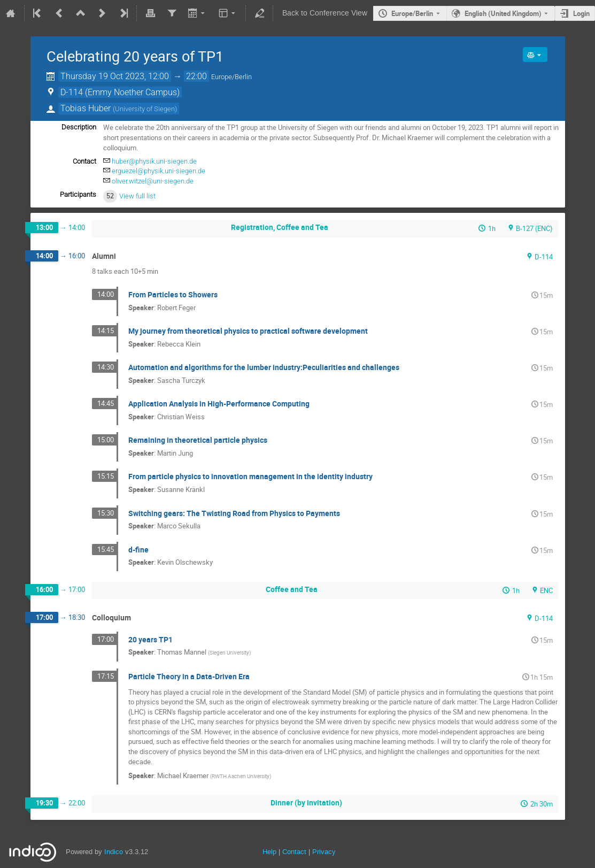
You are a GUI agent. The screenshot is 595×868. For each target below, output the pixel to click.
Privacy (324, 852)
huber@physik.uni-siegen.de (154, 161)
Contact (294, 852)
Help (269, 852)
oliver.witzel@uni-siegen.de (153, 181)
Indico (114, 852)
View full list (137, 196)
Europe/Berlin (412, 13)
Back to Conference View (325, 13)
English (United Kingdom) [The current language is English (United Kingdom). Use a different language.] (503, 13)
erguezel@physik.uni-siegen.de (159, 171)
